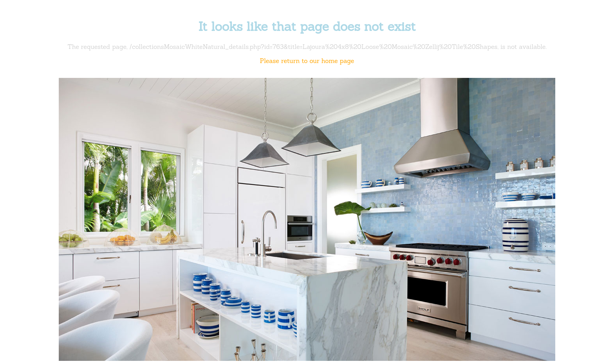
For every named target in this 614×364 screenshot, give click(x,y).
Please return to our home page (307, 61)
